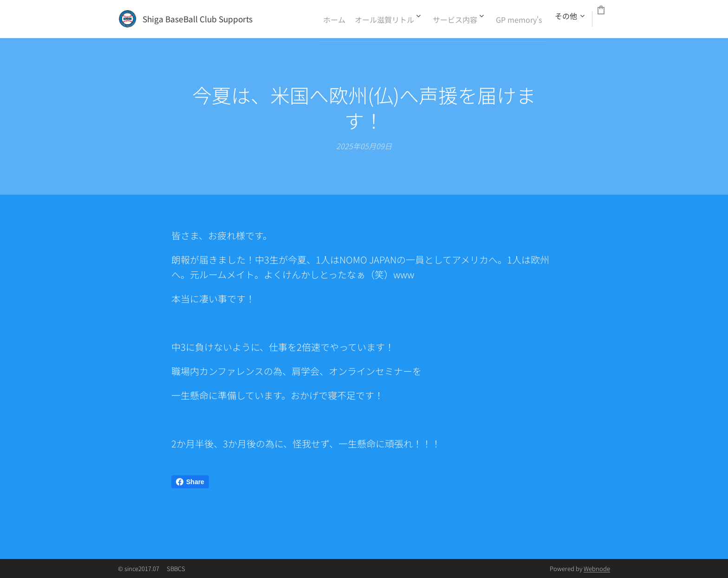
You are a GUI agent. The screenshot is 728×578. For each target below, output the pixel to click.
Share (190, 482)
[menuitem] (331, 19)
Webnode (597, 568)
